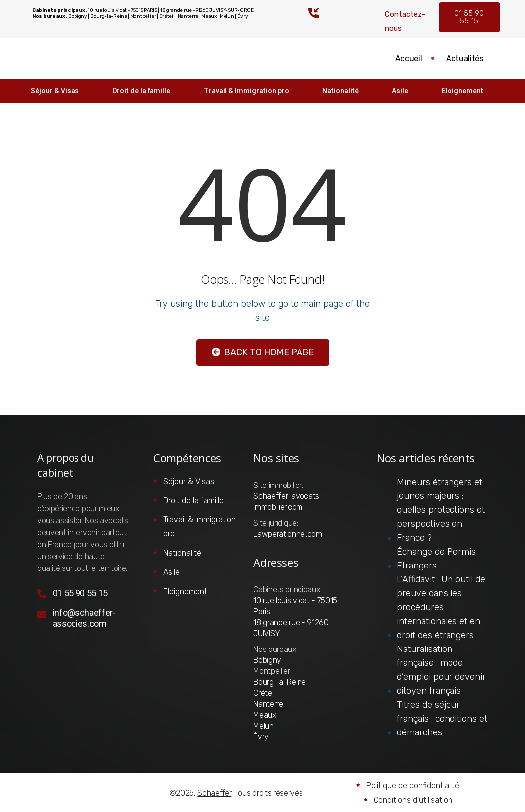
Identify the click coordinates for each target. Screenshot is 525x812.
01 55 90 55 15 (469, 17)
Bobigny (267, 660)
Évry (261, 737)
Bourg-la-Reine (280, 682)
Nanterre (268, 704)
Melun (263, 726)
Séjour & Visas (51, 91)
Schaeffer (214, 793)
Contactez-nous (405, 21)
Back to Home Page (263, 352)
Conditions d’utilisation (413, 800)
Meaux (264, 715)
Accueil (407, 58)
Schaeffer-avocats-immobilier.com (288, 502)
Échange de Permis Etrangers (436, 559)
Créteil (264, 693)
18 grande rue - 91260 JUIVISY (291, 628)
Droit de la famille (139, 91)
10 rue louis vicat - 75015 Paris (295, 606)
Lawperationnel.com (288, 534)
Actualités (464, 58)
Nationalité (341, 91)
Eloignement (466, 91)
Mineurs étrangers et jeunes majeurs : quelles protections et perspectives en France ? (441, 510)
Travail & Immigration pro (246, 91)
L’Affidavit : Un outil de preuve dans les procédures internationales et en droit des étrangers (441, 607)
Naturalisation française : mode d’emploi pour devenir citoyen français (441, 670)
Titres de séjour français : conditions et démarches (442, 719)
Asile (403, 91)
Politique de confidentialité (413, 785)
